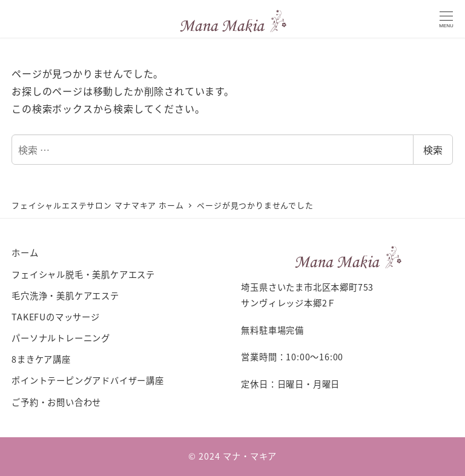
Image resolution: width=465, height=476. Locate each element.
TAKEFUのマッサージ (56, 317)
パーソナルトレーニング (61, 338)
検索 (433, 150)
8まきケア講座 (41, 359)
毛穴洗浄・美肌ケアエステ (65, 296)
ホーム (25, 253)
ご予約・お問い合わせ (56, 402)
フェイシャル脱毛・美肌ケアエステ (83, 274)
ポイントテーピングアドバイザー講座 (88, 380)
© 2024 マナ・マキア (232, 456)
